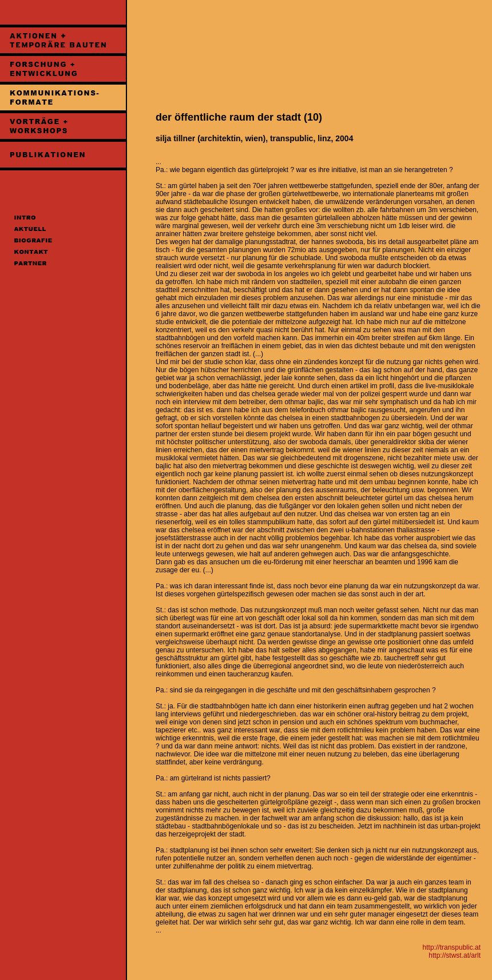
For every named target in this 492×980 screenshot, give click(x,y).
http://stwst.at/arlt (455, 955)
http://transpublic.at (452, 947)
